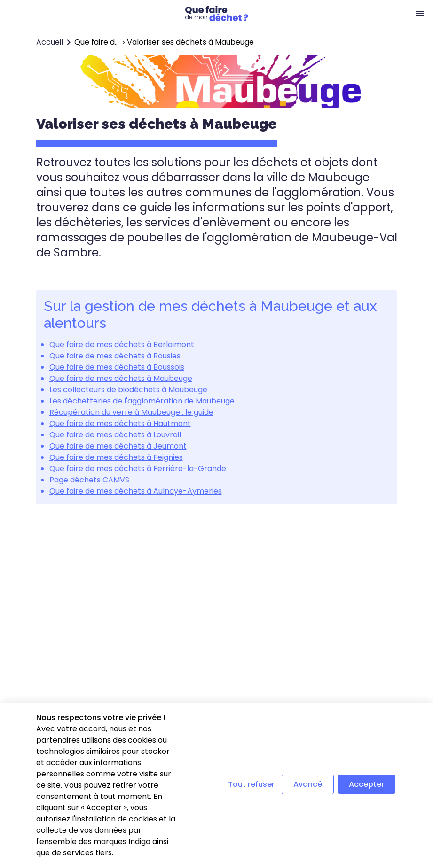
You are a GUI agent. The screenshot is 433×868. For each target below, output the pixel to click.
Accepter (366, 784)
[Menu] (420, 13)
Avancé (308, 784)
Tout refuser (251, 784)
